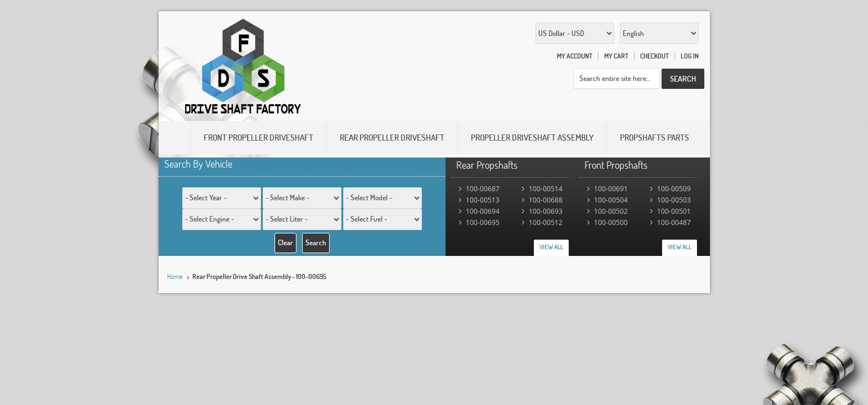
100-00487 (674, 222)
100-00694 (483, 211)
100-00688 (546, 200)
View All (551, 247)
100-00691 (611, 189)
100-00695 (483, 222)
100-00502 (611, 211)
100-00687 (483, 189)
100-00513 (483, 200)
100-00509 (674, 189)
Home (175, 276)
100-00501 (674, 211)
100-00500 (611, 222)
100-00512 (546, 222)
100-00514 (546, 189)
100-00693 (546, 211)
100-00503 (674, 200)
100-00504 (611, 200)
